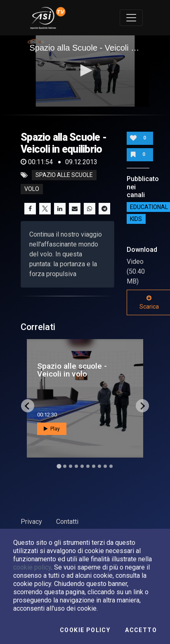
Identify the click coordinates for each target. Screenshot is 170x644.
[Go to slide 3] (71, 466)
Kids (136, 219)
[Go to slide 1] (59, 466)
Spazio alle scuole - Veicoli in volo (72, 370)
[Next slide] (142, 406)
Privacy (31, 522)
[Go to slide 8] (99, 466)
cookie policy (32, 567)
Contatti (67, 522)
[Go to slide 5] (82, 466)
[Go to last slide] (28, 406)
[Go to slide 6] (88, 466)
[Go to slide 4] (76, 466)
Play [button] (52, 429)
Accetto (141, 630)
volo (32, 189)
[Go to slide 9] (105, 466)
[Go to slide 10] (111, 466)
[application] (85, 71)
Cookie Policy (85, 630)
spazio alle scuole (64, 175)
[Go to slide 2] (65, 466)
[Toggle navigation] (131, 18)
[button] (85, 70)
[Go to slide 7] (94, 466)
